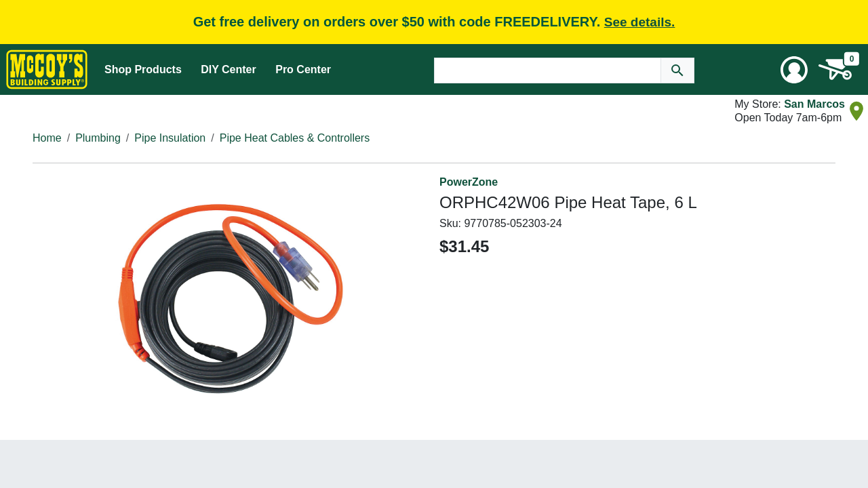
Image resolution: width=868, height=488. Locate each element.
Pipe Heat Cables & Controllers (295, 138)
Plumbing (98, 138)
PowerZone (469, 182)
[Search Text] (548, 70)
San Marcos (814, 104)
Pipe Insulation (170, 138)
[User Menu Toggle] (794, 70)
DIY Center (229, 69)
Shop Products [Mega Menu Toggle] (143, 69)
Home (47, 138)
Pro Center (303, 69)
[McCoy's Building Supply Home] (47, 69)
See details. (640, 22)
